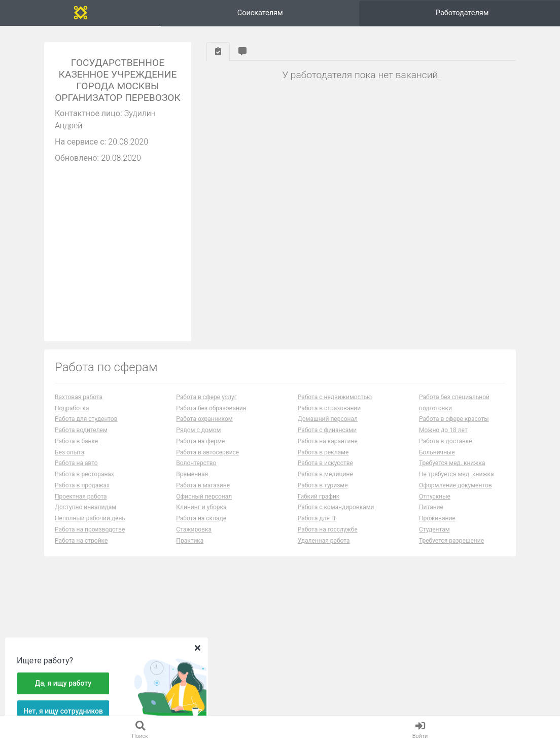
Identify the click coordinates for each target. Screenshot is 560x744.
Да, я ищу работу (63, 683)
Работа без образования (211, 416)
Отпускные (435, 504)
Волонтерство (196, 471)
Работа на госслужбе (328, 537)
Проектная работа (81, 504)
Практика (190, 548)
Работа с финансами (327, 438)
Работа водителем (81, 438)
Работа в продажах (82, 493)
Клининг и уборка (201, 515)
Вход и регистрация (502, 16)
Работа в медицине (325, 482)
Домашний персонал (328, 427)
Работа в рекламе (323, 460)
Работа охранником (204, 427)
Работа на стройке (81, 548)
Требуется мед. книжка (452, 471)
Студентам (434, 537)
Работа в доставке (446, 449)
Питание (431, 515)
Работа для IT (317, 526)
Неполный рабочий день (90, 526)
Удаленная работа (324, 548)
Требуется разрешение (451, 548)
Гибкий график (319, 504)
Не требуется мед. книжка (457, 482)
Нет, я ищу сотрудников (63, 711)
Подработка (72, 416)
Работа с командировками (336, 515)
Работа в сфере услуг (206, 405)
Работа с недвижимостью (335, 405)
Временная (192, 482)
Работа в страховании (329, 416)
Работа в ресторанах (84, 482)
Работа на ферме (200, 449)
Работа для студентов (86, 427)
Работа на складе (201, 526)
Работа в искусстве (325, 471)
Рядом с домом (198, 438)
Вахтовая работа (79, 405)
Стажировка (194, 537)
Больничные (437, 460)
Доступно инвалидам (85, 515)
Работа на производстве (90, 537)
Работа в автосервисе (207, 460)
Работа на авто (76, 471)
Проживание (437, 526)
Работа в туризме (323, 493)
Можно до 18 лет (443, 438)
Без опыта (69, 460)
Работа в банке (76, 449)
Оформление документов (456, 493)
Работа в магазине (203, 493)
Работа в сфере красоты (454, 427)
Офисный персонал (204, 504)
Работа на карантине (328, 449)
